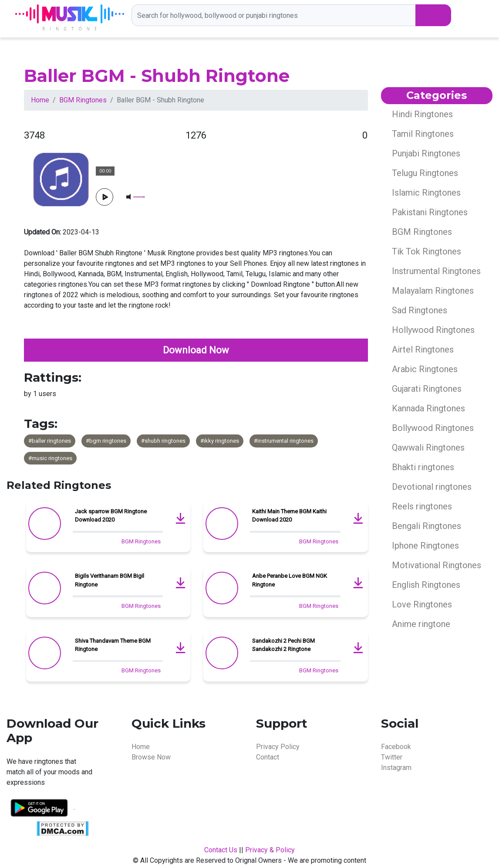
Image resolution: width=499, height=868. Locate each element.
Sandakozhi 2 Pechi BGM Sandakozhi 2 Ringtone (283, 645)
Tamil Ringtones (423, 134)
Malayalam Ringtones (433, 291)
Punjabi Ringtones (426, 153)
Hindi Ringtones (422, 114)
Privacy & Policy (270, 850)
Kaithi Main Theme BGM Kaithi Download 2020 (289, 516)
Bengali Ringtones (427, 526)
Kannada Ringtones (428, 408)
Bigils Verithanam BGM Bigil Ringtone (110, 580)
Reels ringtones (422, 506)
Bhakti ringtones (423, 467)
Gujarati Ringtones (427, 389)
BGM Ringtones (83, 100)
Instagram (396, 768)
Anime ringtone (421, 624)
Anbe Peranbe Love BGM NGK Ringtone (290, 580)
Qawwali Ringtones (428, 448)
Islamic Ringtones (426, 193)
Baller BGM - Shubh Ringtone (157, 76)
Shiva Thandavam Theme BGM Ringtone (113, 645)
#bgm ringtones (106, 441)
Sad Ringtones (420, 310)
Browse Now (151, 757)
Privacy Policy (278, 747)
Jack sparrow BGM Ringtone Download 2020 (111, 516)
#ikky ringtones (220, 441)
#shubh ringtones (163, 441)
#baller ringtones (50, 441)
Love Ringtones (422, 604)
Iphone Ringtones (425, 546)
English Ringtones (426, 585)
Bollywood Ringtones (433, 428)
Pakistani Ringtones (430, 212)
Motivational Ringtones (437, 565)
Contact (268, 757)
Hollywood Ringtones (433, 330)
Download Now (196, 350)
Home (40, 100)
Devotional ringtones (432, 487)
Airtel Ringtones (423, 349)
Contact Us (221, 850)
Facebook (396, 747)
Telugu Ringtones (425, 173)
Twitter (392, 757)
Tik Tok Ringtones (427, 251)
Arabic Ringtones (425, 369)
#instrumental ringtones (284, 441)
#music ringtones (50, 458)
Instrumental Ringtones (436, 271)
